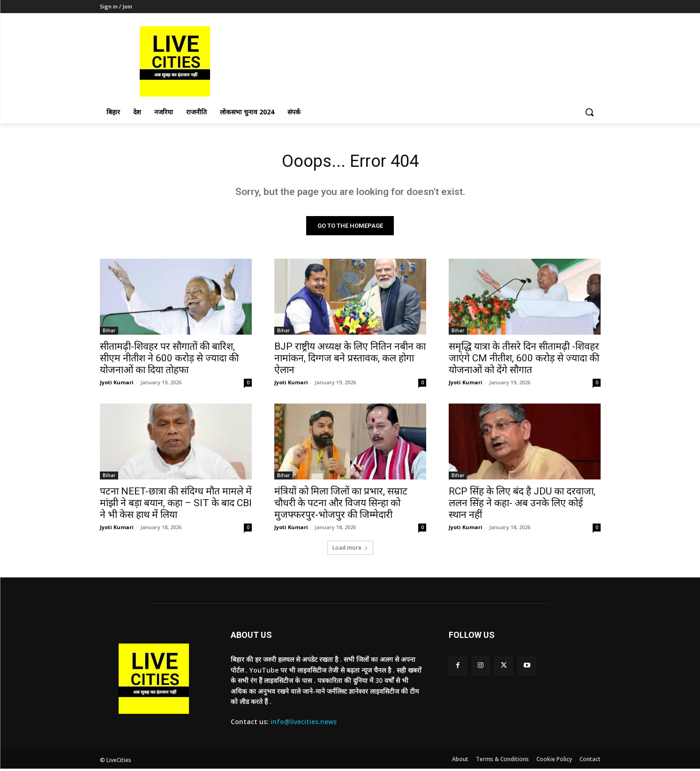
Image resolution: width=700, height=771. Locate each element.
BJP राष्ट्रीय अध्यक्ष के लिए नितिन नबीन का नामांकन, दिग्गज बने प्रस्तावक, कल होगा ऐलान (350, 360)
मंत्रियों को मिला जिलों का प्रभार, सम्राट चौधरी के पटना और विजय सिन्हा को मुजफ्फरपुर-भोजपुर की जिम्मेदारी (341, 505)
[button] (589, 112)
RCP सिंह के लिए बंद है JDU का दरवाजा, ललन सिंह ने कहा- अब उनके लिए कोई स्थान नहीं (522, 505)
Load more (350, 550)
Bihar (109, 333)
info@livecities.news (304, 724)
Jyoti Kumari (117, 385)
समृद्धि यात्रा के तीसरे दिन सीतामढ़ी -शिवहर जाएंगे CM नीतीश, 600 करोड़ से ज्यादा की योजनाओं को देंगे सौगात (524, 360)
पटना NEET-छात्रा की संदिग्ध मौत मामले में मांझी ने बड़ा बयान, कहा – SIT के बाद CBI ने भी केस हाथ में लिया (176, 505)
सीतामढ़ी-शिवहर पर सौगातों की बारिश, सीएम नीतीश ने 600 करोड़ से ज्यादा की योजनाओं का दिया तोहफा (169, 360)
